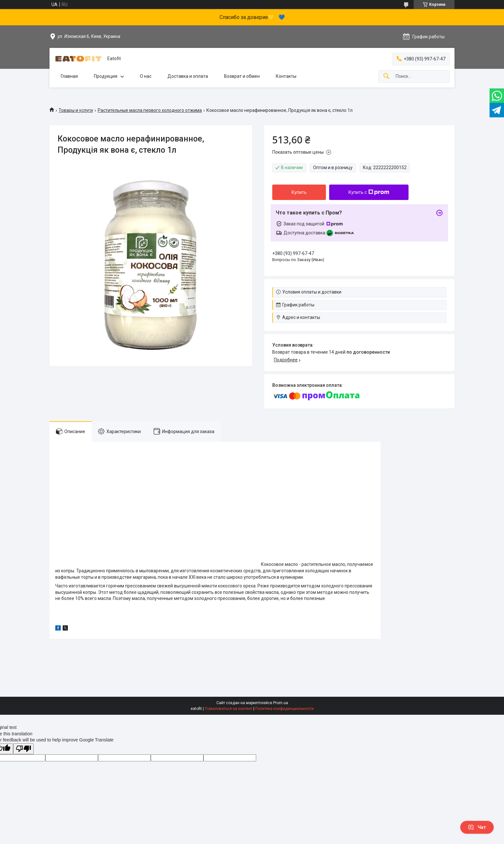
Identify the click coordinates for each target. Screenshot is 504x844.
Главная (69, 76)
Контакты (286, 76)
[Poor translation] (23, 749)
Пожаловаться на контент (229, 709)
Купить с (369, 192)
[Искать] (386, 76)
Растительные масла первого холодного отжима (150, 110)
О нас (146, 76)
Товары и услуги (76, 110)
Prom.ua (281, 703)
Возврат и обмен (242, 76)
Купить (299, 192)
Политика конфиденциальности (284, 709)
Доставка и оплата (188, 76)
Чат (477, 827)
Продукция (106, 76)
